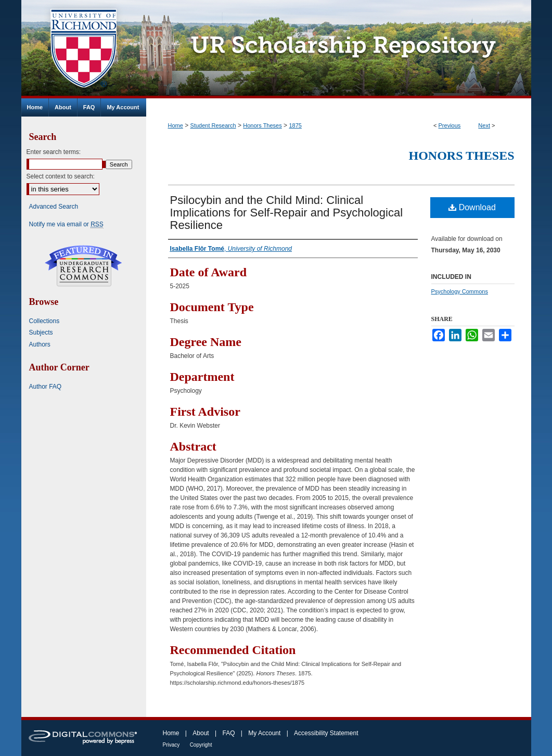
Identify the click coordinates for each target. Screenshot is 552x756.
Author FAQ (46, 387)
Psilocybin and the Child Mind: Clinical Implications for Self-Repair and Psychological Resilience (287, 213)
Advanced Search (54, 207)
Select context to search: (61, 176)
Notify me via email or (66, 224)
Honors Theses (262, 125)
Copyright (201, 745)
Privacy (171, 745)
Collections (44, 321)
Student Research (213, 125)
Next (484, 125)
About (201, 733)
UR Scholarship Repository (339, 49)
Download (472, 207)
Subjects (41, 332)
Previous (450, 125)
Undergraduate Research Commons (84, 266)
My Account (264, 733)
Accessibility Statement (326, 733)
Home (176, 125)
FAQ (228, 733)
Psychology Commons (460, 291)
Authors (40, 344)
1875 (295, 125)
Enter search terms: (54, 152)
